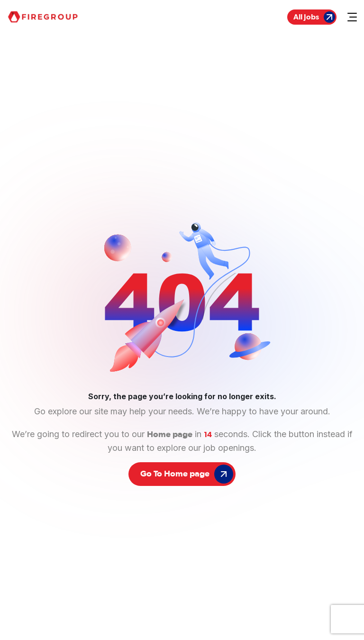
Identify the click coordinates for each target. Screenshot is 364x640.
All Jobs (314, 17)
